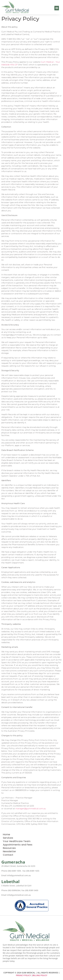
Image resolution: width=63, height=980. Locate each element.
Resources (9, 848)
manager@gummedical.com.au (31, 809)
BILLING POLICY (40, 975)
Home (6, 834)
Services (8, 838)
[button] (57, 8)
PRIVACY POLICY (23, 975)
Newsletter (9, 851)
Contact (8, 855)
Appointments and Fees (18, 845)
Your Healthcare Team (17, 841)
